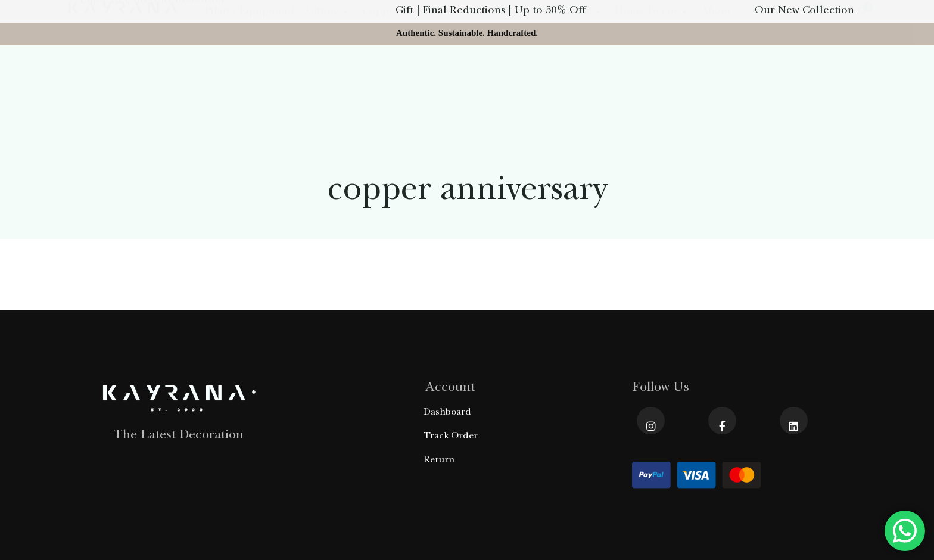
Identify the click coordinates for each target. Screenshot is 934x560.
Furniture (574, 80)
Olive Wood (499, 80)
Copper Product (407, 80)
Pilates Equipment (250, 80)
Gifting (328, 80)
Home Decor (652, 80)
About (716, 80)
